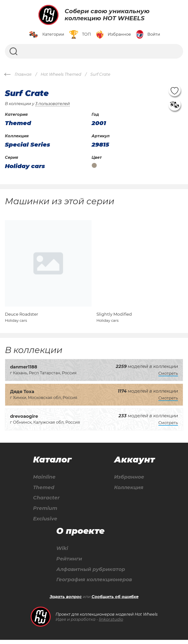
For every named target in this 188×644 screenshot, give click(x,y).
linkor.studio (111, 624)
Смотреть (168, 377)
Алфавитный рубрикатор (91, 573)
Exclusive (45, 522)
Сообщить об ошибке (115, 601)
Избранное (129, 480)
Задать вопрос (66, 601)
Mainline (44, 480)
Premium (45, 512)
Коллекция (129, 491)
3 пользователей (53, 104)
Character (46, 501)
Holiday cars (25, 166)
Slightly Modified (114, 318)
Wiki (62, 552)
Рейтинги (69, 563)
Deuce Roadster (22, 318)
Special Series (28, 145)
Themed (44, 491)
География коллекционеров (94, 584)
